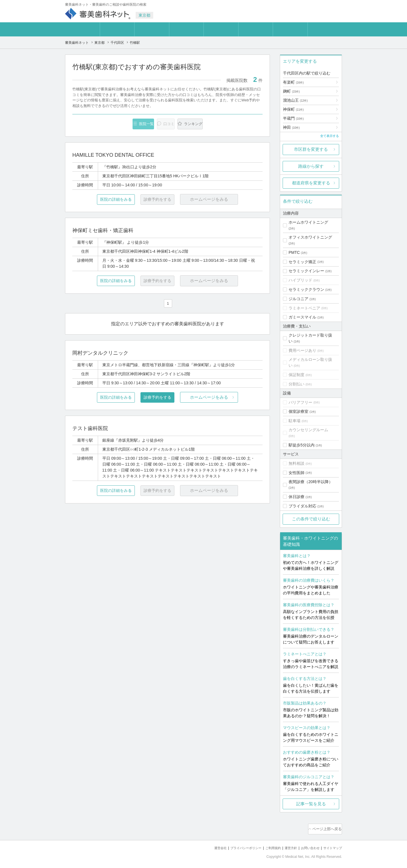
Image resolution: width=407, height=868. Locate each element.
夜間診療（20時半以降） (311, 482)
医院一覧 (111, 124)
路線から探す (311, 166)
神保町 (293, 109)
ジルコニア (298, 299)
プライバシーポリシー (231, 846)
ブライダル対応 (302, 506)
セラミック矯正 (302, 262)
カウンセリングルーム (308, 430)
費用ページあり (302, 350)
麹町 (291, 91)
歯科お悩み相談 (290, 29)
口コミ (256, 29)
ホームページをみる (231, 398)
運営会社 (202, 846)
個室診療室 (298, 411)
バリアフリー (300, 402)
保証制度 (296, 375)
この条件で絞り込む (311, 519)
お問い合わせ (305, 846)
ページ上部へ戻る (326, 828)
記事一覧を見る (311, 804)
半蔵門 (293, 118)
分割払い (296, 384)
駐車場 (295, 421)
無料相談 (296, 463)
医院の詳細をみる (104, 200)
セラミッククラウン (306, 289)
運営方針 (283, 846)
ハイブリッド (300, 280)
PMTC (294, 252)
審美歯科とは (82, 29)
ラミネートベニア (304, 308)
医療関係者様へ (325, 29)
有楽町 (293, 82)
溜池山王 (295, 100)
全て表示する (330, 136)
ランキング (230, 124)
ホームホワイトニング (308, 222)
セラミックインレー (306, 271)
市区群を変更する (311, 149)
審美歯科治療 (152, 29)
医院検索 (117, 29)
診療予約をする (167, 398)
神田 (291, 127)
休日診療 (296, 497)
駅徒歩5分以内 (302, 445)
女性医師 (296, 473)
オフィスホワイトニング (310, 237)
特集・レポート (221, 29)
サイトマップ (331, 846)
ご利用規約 (263, 846)
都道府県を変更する (311, 183)
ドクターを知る (186, 29)
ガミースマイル (302, 317)
